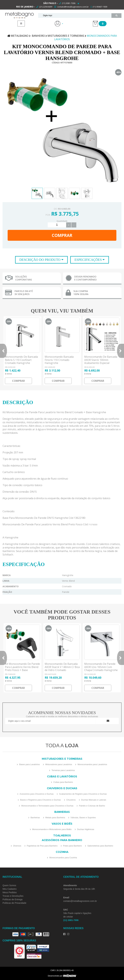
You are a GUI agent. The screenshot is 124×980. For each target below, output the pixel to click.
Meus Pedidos (10, 892)
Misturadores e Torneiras (62, 759)
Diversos (17, 846)
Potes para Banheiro (72, 846)
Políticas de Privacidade (14, 903)
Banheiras (62, 812)
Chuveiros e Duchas (62, 788)
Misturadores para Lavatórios (58, 764)
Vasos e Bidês (62, 824)
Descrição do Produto (40, 260)
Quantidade (62, 221)
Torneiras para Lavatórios (63, 770)
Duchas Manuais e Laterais (93, 800)
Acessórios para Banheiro (62, 840)
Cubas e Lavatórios (62, 777)
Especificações (89, 260)
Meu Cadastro (10, 889)
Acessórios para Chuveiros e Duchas (36, 794)
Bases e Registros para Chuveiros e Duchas (40, 800)
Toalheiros (62, 836)
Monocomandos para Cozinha (63, 858)
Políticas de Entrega (12, 899)
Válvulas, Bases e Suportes (83, 818)
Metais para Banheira (55, 818)
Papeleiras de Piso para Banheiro (42, 846)
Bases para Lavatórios (29, 764)
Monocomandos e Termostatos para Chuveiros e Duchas (47, 806)
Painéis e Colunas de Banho (92, 806)
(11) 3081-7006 (68, 3)
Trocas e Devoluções (13, 896)
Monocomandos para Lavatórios (92, 764)
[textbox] (75, 15)
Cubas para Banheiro (63, 782)
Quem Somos (9, 885)
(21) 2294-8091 (46, 7)
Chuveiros (71, 800)
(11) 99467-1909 (99, 7)
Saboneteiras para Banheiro (100, 846)
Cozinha (62, 852)
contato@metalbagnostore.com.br (73, 7)
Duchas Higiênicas (85, 829)
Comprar (62, 235)
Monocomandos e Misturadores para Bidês (52, 829)
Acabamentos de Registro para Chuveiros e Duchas (83, 794)
